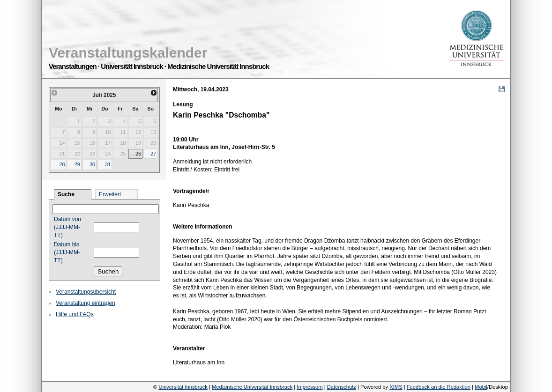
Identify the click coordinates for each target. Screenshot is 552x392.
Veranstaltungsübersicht (86, 292)
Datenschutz (342, 387)
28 (62, 164)
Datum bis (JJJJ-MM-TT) (67, 252)
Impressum (310, 387)
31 (108, 164)
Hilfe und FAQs (75, 314)
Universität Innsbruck (183, 387)
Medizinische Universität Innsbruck (252, 387)
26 (138, 154)
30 (92, 164)
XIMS (396, 387)
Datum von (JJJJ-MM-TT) (67, 227)
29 (77, 164)
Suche (66, 194)
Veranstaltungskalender (128, 53)
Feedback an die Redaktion (439, 387)
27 (153, 154)
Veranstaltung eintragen (86, 303)
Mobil (481, 387)
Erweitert (110, 194)
